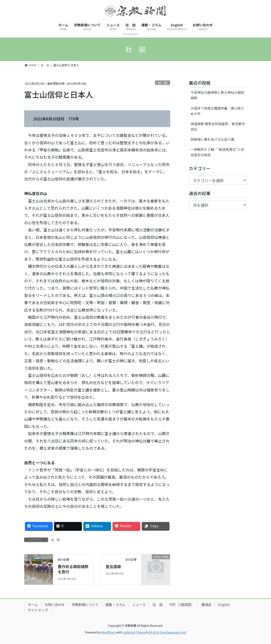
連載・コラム (115, 605)
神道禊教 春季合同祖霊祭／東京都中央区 (218, 126)
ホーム (33, 605)
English (224, 605)
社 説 (163, 83)
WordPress (108, 632)
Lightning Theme (134, 632)
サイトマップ (38, 610)
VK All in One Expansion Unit (167, 632)
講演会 (206, 605)
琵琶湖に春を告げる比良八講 (212, 139)
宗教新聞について (85, 605)
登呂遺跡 (113, 566)
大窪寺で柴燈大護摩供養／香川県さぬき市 (217, 111)
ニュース (139, 605)
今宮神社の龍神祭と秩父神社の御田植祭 (217, 95)
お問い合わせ (55, 605)
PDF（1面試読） (182, 605)
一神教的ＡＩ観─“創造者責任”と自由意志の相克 (217, 152)
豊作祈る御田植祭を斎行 (73, 569)
